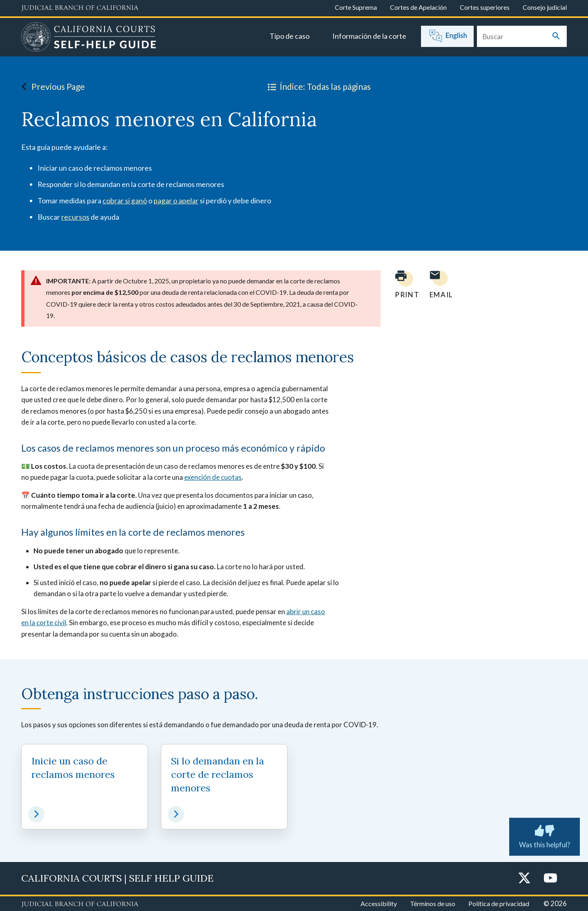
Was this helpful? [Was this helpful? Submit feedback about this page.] (545, 835)
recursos (75, 217)
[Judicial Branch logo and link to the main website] (80, 8)
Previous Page (51, 87)
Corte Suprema (356, 7)
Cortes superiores (485, 7)
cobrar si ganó (125, 200)
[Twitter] (524, 879)
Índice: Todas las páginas (318, 87)
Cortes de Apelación (418, 7)
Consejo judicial (545, 7)
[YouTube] (550, 879)
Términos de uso (433, 903)
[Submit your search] (556, 37)
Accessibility (379, 903)
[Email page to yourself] (439, 284)
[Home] (89, 38)
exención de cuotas (213, 477)
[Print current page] (402, 284)
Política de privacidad (499, 903)
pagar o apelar (176, 200)
